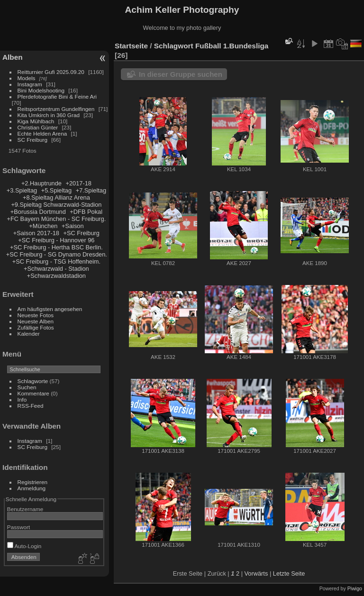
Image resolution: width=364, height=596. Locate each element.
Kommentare (33, 393)
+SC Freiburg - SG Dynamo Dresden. (57, 254)
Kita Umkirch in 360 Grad (49, 115)
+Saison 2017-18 (36, 233)
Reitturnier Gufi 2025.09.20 (51, 72)
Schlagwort (174, 46)
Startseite (131, 46)
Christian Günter (38, 127)
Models (27, 78)
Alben (13, 57)
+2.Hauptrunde (41, 183)
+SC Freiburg (82, 233)
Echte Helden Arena (42, 133)
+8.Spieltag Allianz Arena (56, 197)
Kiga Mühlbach (36, 121)
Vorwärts (256, 573)
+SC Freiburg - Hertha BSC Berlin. (56, 247)
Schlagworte (33, 381)
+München (43, 226)
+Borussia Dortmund (38, 212)
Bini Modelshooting (41, 90)
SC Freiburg (32, 140)
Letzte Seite (289, 573)
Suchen (27, 387)
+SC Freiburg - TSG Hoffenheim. (56, 261)
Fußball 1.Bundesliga (232, 46)
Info (22, 399)
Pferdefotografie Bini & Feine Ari (57, 96)
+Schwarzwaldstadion (56, 276)
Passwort (18, 527)
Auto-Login (24, 546)
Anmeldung (32, 488)
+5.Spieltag (56, 190)
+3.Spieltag (22, 190)
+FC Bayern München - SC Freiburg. (57, 219)
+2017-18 (78, 183)
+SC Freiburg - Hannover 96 (56, 240)
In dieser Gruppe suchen (181, 74)
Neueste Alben (36, 321)
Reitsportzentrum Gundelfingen (56, 109)
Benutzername (25, 509)
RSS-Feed (31, 406)
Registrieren (32, 482)
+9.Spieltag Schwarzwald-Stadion (56, 205)
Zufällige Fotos (36, 327)
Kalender (29, 334)
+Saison (73, 226)
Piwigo (355, 588)
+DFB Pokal (86, 212)
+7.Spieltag (91, 190)
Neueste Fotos (36, 315)
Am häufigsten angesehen (50, 309)
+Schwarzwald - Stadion (56, 269)
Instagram (30, 84)
